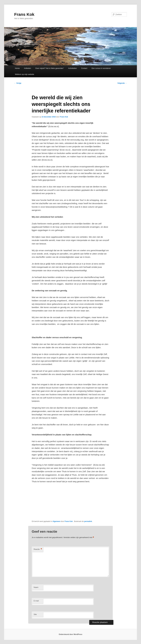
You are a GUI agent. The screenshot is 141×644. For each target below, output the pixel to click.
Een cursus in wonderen (101, 68)
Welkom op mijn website (25, 74)
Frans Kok (24, 14)
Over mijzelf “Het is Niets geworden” (50, 68)
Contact (84, 68)
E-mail (36, 601)
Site (35, 614)
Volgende (122, 83)
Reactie (38, 549)
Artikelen (28, 68)
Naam (36, 587)
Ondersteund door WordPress (70, 634)
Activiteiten (73, 68)
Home (17, 68)
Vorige (18, 83)
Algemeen (56, 521)
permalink (88, 521)
